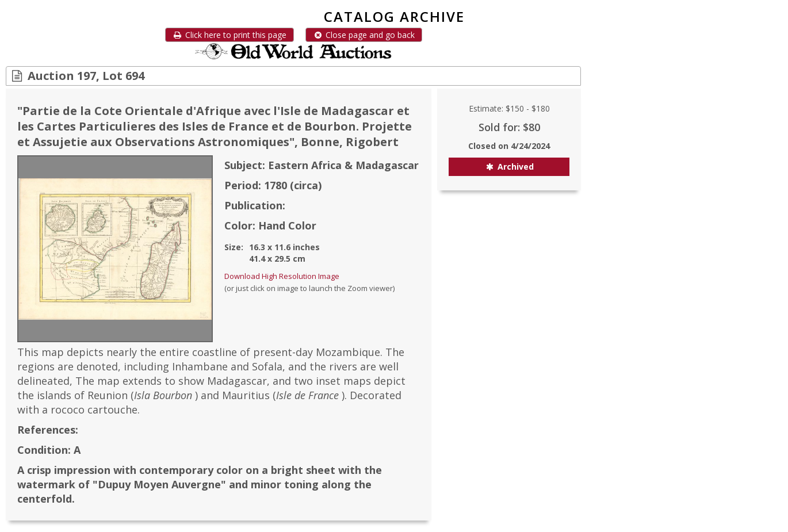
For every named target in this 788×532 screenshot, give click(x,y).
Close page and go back (364, 35)
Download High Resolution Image (282, 276)
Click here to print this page (229, 35)
